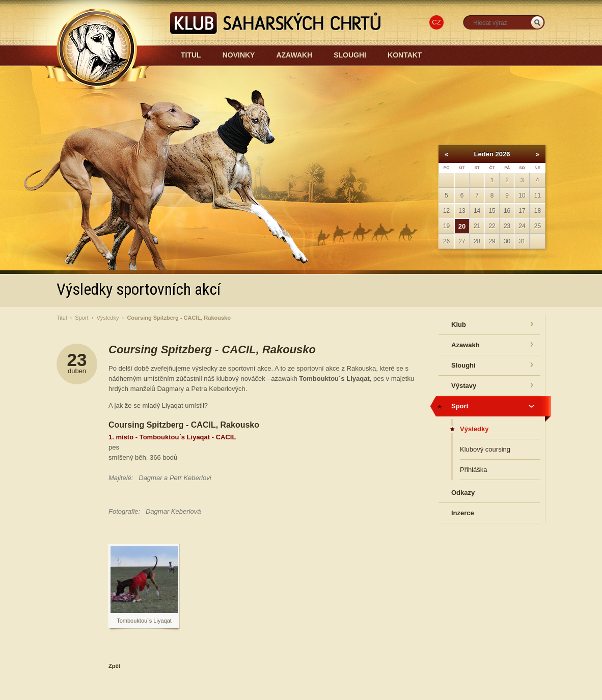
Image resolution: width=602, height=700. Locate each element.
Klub (459, 325)
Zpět (114, 666)
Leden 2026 (492, 154)
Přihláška (473, 470)
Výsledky (107, 318)
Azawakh (294, 55)
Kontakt (405, 55)
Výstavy (464, 386)
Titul (191, 55)
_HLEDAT (537, 23)
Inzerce (463, 513)
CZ (436, 22)
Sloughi (350, 55)
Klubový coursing (485, 449)
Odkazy (463, 493)
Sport (81, 318)
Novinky (239, 55)
